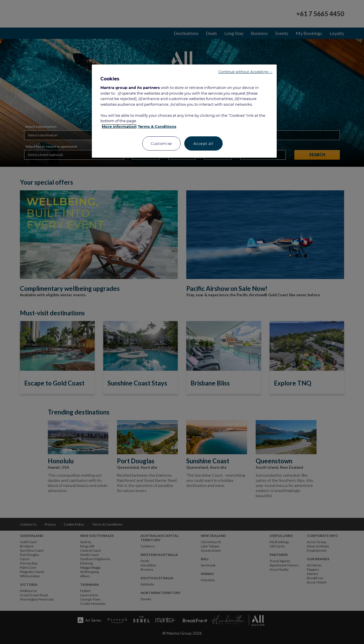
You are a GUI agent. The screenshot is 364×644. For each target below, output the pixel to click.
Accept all (203, 143)
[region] (184, 111)
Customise (161, 143)
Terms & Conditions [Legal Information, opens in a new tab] (157, 126)
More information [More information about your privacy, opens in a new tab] (119, 126)
